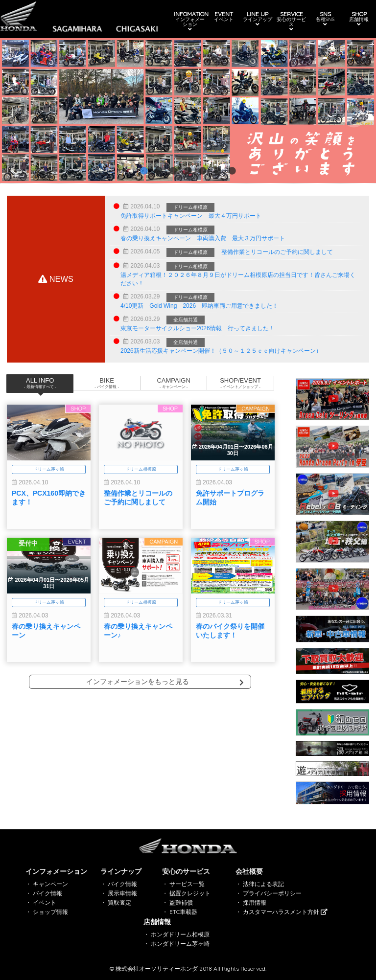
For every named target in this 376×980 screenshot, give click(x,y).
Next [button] (354, 118)
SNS (322, 19)
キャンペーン (50, 884)
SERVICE (289, 21)
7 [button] (232, 171)
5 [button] (203, 171)
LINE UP (256, 19)
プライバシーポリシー (272, 893)
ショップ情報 (50, 912)
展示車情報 (122, 893)
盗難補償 (181, 902)
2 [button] (159, 171)
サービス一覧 (187, 884)
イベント (45, 902)
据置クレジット (190, 893)
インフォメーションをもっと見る (165, 682)
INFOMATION (190, 21)
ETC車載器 (183, 912)
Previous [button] (20, 118)
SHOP (354, 19)
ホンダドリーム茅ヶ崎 (180, 944)
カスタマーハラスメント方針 (285, 912)
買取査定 (119, 902)
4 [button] (188, 171)
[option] (188, 111)
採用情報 (255, 902)
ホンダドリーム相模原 (180, 934)
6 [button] (217, 171)
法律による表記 (263, 884)
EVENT (223, 16)
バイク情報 (47, 893)
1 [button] (144, 171)
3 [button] (173, 171)
